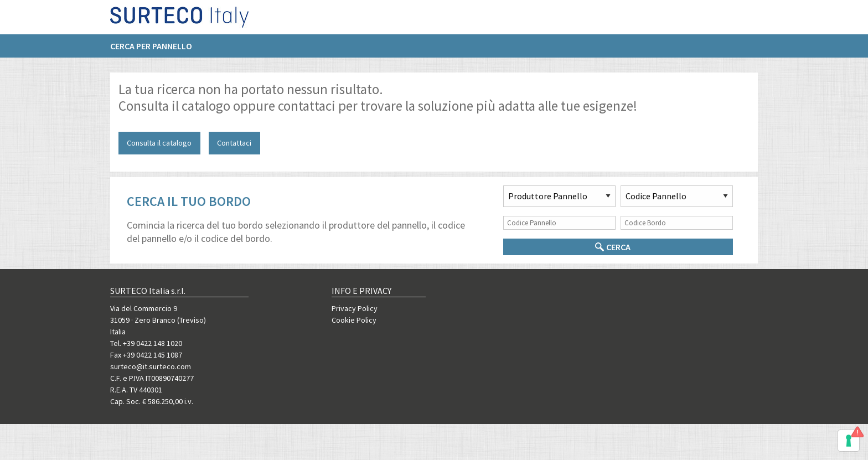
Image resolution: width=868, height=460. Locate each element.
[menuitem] (157, 50)
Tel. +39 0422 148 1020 (146, 343)
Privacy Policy (355, 308)
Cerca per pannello (151, 50)
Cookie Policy (354, 320)
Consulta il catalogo (159, 143)
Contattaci (234, 143)
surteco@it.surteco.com (151, 366)
